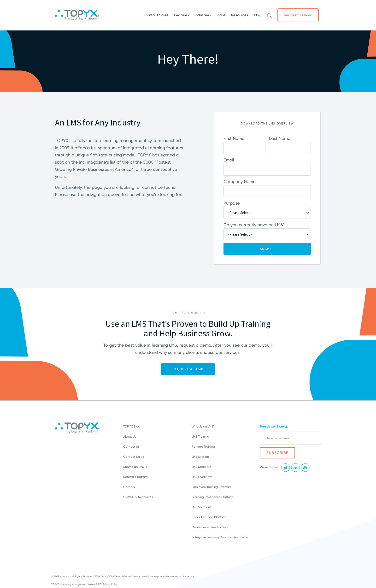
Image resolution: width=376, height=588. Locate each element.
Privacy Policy (110, 584)
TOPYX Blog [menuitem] (132, 426)
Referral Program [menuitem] (135, 477)
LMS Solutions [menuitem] (201, 507)
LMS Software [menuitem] (201, 467)
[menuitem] (269, 15)
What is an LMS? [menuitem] (203, 426)
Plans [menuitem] (221, 15)
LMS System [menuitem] (200, 457)
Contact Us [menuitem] (131, 447)
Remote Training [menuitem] (203, 447)
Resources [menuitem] (240, 15)
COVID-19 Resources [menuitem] (138, 497)
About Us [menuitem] (130, 437)
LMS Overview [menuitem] (202, 477)
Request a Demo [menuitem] (298, 15)
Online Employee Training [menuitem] (210, 527)
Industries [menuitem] (203, 15)
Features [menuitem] (182, 15)
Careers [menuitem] (129, 487)
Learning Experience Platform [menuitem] (213, 497)
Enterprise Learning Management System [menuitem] (221, 537)
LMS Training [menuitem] (200, 437)
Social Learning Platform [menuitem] (209, 517)
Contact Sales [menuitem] (156, 15)
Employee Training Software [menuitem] (212, 487)
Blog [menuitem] (258, 15)
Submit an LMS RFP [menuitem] (137, 467)
